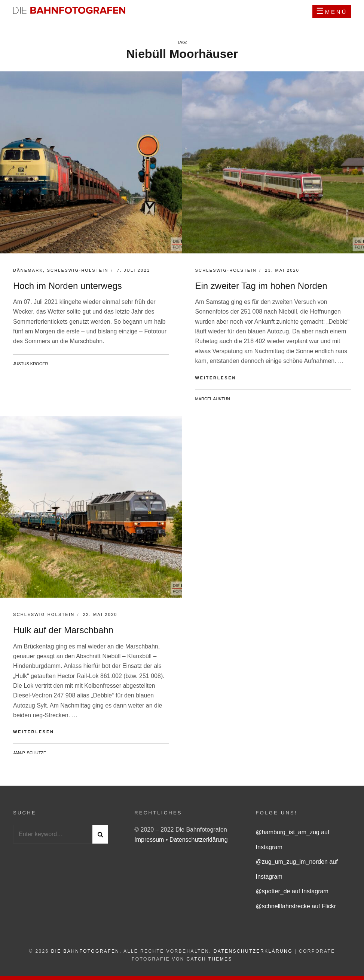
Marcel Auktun (213, 399)
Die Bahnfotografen (85, 951)
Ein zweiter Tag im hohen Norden (261, 286)
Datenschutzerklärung (199, 840)
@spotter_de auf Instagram (292, 891)
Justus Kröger (31, 364)
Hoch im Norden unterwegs (68, 286)
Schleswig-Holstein (77, 270)
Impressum (150, 840)
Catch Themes (209, 959)
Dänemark (28, 270)
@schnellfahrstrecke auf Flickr (296, 906)
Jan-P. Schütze (30, 753)
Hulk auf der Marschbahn (63, 630)
